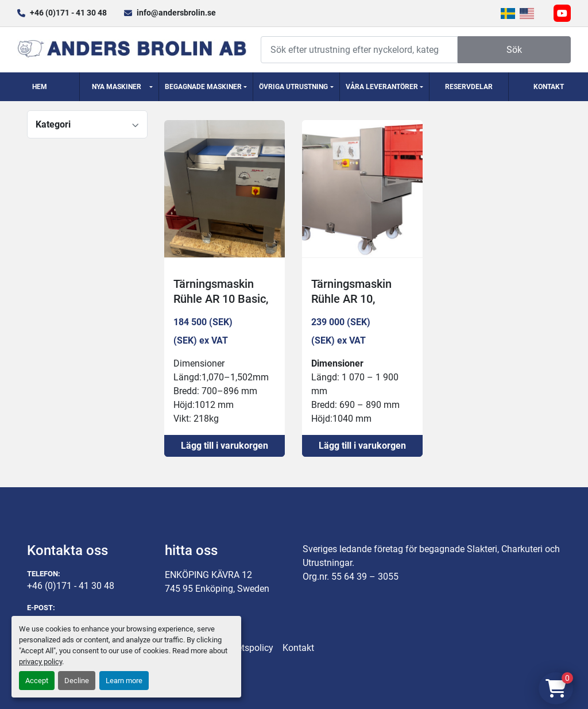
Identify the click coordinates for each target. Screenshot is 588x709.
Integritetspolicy (241, 648)
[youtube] (562, 13)
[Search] (359, 50)
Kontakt (549, 87)
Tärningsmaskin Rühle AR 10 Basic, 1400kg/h (221, 299)
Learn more (124, 681)
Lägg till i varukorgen (225, 446)
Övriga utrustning (293, 87)
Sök (514, 50)
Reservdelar (469, 87)
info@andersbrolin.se (176, 13)
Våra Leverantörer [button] (382, 87)
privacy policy (40, 662)
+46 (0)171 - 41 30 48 (68, 13)
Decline (77, 681)
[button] (119, 87)
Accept (37, 681)
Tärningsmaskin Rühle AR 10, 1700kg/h (351, 299)
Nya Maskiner (117, 87)
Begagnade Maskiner (203, 87)
